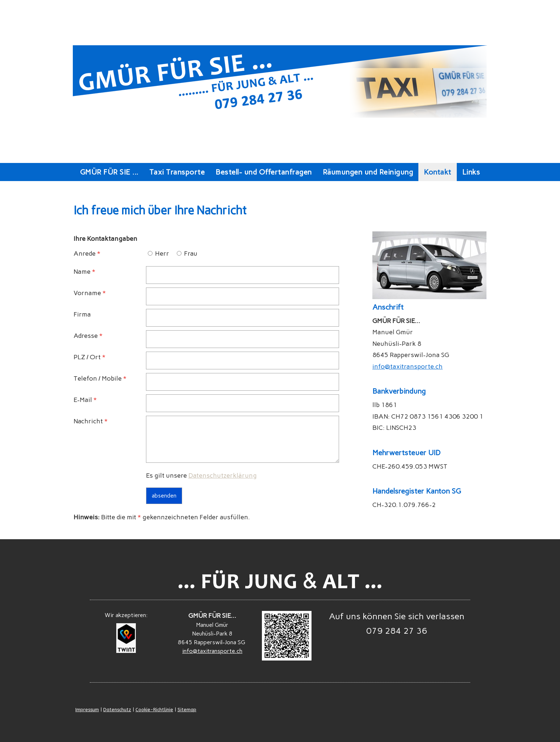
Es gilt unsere (201, 475)
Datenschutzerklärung (223, 475)
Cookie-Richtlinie (154, 710)
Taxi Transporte (177, 172)
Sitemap (187, 710)
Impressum (87, 710)
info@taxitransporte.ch (408, 366)
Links (471, 172)
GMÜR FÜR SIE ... (109, 172)
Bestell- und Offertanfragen (264, 172)
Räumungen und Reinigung (368, 172)
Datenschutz (117, 710)
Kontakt (438, 172)
